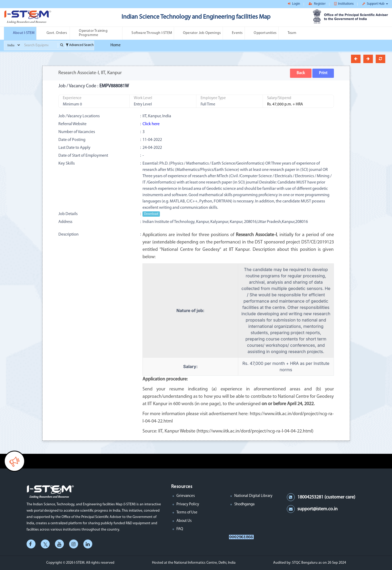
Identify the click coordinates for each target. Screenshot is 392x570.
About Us (184, 521)
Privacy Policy (188, 504)
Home (116, 45)
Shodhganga (244, 504)
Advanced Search (80, 45)
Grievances (186, 496)
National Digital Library (253, 496)
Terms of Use (187, 513)
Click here (151, 124)
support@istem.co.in (317, 509)
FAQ (180, 529)
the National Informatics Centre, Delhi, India (202, 563)
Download (151, 214)
